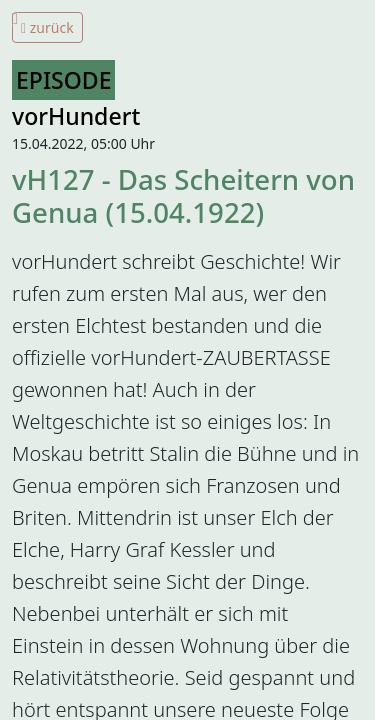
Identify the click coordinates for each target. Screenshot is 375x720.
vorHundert (76, 116)
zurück (47, 27)
